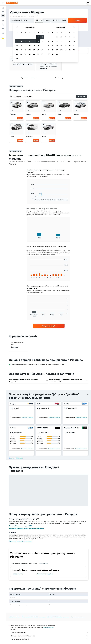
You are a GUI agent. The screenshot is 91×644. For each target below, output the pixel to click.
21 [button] (34, 50)
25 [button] (21, 54)
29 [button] (38, 54)
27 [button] (30, 54)
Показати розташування (27, 417)
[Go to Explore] (3, 21)
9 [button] (43, 41)
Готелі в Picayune (18, 574)
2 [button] (43, 37)
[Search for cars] (3, 16)
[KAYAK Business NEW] (3, 28)
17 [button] (17, 50)
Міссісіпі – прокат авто (39, 617)
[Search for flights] (3, 8)
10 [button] (17, 45)
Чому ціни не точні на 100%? (49, 639)
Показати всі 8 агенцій (16, 458)
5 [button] (26, 41)
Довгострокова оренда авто (45, 574)
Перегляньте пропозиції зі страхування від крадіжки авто (26, 528)
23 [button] (43, 50)
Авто (19, 617)
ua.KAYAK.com (12, 617)
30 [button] (43, 54)
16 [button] (43, 45)
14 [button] (34, 45)
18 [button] (21, 50)
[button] (3, 3)
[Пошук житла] (3, 12)
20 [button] (30, 50)
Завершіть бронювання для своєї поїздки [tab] (24, 563)
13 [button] (30, 45)
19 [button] (26, 50)
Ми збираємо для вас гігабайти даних (49, 636)
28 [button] (34, 54)
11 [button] (21, 45)
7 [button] (34, 41)
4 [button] (21, 41)
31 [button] (17, 58)
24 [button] (17, 54)
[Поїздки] (3, 33)
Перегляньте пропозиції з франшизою (20, 541)
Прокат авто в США (27, 617)
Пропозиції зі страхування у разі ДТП (20, 526)
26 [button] (26, 54)
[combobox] (19, 16)
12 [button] (26, 45)
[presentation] (88, 394)
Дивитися (20, 118)
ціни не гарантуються (48, 627)
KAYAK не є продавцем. (49, 633)
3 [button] (17, 41)
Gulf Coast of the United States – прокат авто (58, 617)
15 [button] (38, 45)
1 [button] (38, 37)
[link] (49, 326)
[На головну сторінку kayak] (12, 3)
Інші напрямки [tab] (44, 563)
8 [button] (38, 41)
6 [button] (30, 41)
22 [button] (38, 50)
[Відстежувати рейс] (3, 24)
